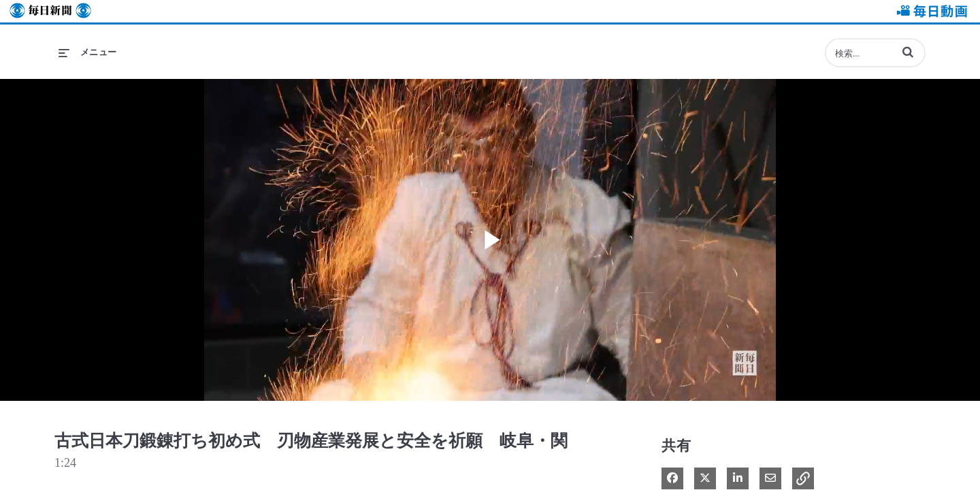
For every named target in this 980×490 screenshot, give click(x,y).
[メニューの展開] (88, 52)
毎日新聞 (50, 11)
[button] (908, 52)
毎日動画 (930, 11)
